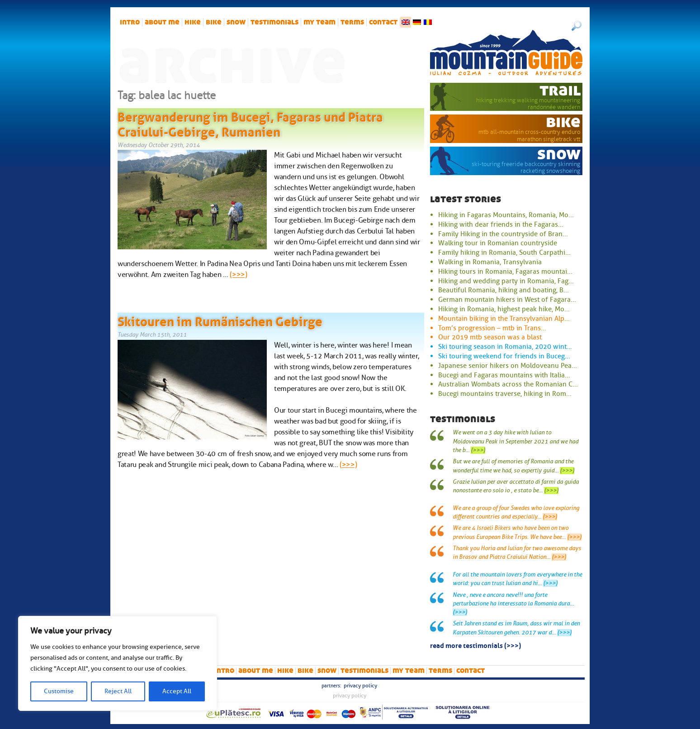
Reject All (118, 691)
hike (193, 22)
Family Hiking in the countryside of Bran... (503, 234)
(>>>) (238, 275)
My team (319, 22)
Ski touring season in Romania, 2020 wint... (505, 347)
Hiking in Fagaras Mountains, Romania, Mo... (506, 215)
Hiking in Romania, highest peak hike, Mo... (504, 309)
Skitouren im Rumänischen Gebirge (220, 320)
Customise (59, 691)
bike (214, 22)
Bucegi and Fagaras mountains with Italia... (504, 375)
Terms (352, 22)
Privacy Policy (360, 686)
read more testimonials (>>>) (475, 645)
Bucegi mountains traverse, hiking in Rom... (505, 394)
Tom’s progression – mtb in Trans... (492, 328)
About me (162, 22)
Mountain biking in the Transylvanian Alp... (504, 319)
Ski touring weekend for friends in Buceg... (504, 356)
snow (236, 22)
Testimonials (274, 22)
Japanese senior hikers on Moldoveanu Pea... (508, 366)
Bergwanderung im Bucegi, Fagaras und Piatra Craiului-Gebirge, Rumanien (250, 123)
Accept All (177, 691)
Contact (383, 22)
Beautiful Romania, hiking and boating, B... (504, 290)
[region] (118, 663)
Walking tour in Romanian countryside (498, 243)
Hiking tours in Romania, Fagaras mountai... (505, 272)
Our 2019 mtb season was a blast (490, 337)
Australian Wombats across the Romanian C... (508, 384)
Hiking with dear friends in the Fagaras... (501, 224)
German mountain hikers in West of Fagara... (507, 300)
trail (560, 90)
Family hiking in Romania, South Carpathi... (504, 253)
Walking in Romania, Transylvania (490, 262)
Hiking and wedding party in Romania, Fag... (506, 281)
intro (130, 22)
